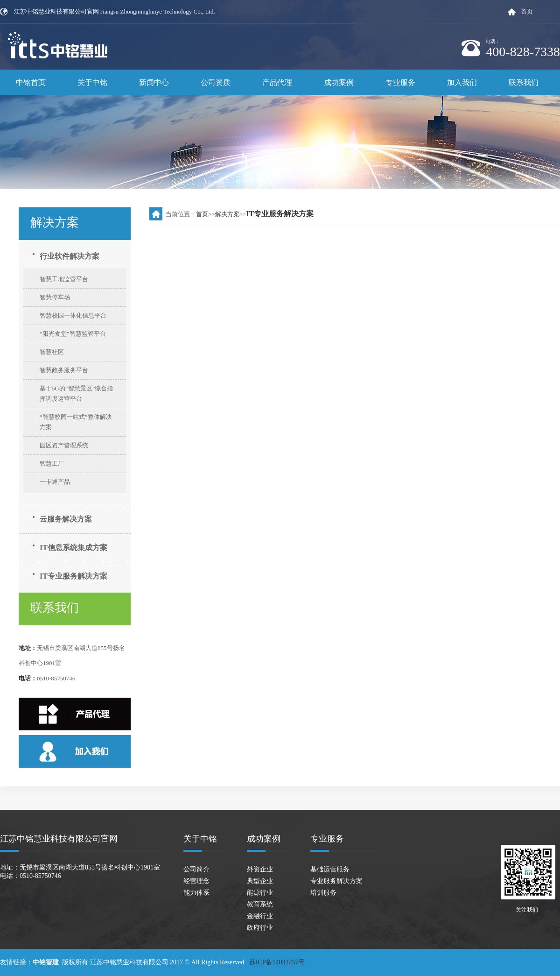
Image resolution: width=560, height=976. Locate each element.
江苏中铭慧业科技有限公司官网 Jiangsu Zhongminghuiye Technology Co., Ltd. (115, 11)
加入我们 (462, 82)
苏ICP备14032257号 (278, 962)
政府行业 (260, 928)
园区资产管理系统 (64, 445)
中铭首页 (31, 82)
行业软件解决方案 (70, 256)
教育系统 (260, 904)
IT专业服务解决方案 (73, 576)
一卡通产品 (55, 482)
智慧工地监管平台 (64, 279)
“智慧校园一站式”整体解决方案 (76, 422)
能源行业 (260, 893)
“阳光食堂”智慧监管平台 (73, 334)
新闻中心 (154, 82)
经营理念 (196, 881)
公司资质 (216, 82)
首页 (527, 11)
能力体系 (196, 893)
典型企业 (260, 881)
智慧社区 (52, 352)
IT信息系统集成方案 (73, 548)
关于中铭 (92, 82)
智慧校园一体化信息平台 (73, 315)
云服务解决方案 (66, 519)
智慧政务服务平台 (64, 370)
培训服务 (323, 893)
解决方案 (227, 214)
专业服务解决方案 (336, 881)
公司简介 (196, 869)
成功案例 (339, 82)
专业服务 (400, 82)
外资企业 (260, 869)
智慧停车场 (55, 297)
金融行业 (260, 916)
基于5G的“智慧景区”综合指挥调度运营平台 (76, 393)
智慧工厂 (52, 463)
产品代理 (277, 82)
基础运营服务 (330, 869)
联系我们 (524, 82)
